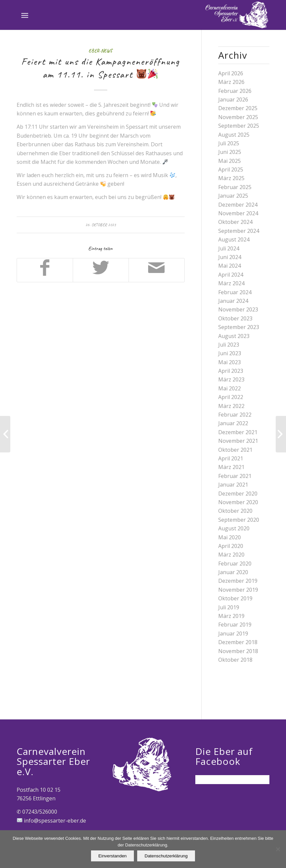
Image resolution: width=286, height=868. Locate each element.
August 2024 (234, 239)
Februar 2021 (235, 476)
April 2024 (231, 275)
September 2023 (239, 327)
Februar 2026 (235, 91)
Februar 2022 (235, 415)
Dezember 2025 (238, 108)
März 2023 (231, 379)
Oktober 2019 (235, 598)
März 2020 (231, 555)
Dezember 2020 (238, 494)
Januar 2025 (233, 196)
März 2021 (231, 467)
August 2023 (234, 336)
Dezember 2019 (238, 581)
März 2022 (231, 406)
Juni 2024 (230, 257)
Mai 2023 (230, 362)
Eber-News (100, 51)
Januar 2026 (233, 100)
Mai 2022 (230, 388)
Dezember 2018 (238, 642)
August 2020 (234, 528)
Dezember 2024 (238, 205)
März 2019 (231, 616)
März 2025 (231, 178)
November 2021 (238, 441)
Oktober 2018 (235, 660)
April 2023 (231, 371)
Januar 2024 (233, 301)
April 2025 (231, 169)
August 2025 (234, 135)
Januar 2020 (233, 572)
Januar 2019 (233, 634)
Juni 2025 (230, 152)
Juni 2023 (230, 353)
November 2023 (238, 309)
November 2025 (238, 117)
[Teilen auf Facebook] (45, 270)
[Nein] (278, 849)
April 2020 (231, 546)
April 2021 (231, 458)
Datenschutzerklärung (166, 856)
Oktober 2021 (235, 450)
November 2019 (238, 590)
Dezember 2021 (238, 432)
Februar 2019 (235, 625)
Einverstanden (112, 856)
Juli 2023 (229, 345)
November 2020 (238, 502)
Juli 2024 (229, 248)
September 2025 (239, 126)
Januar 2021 (233, 485)
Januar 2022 (233, 423)
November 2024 (238, 213)
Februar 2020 (235, 564)
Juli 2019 (229, 607)
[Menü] (25, 15)
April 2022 (231, 397)
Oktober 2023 (235, 318)
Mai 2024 (230, 266)
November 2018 (238, 651)
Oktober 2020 (235, 511)
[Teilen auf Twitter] (101, 270)
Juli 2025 (229, 143)
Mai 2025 (230, 161)
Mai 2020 (230, 537)
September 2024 (239, 231)
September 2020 (239, 520)
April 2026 (231, 73)
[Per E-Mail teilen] (157, 270)
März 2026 (231, 82)
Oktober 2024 (235, 222)
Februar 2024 (235, 292)
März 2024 (231, 283)
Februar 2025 (235, 187)
